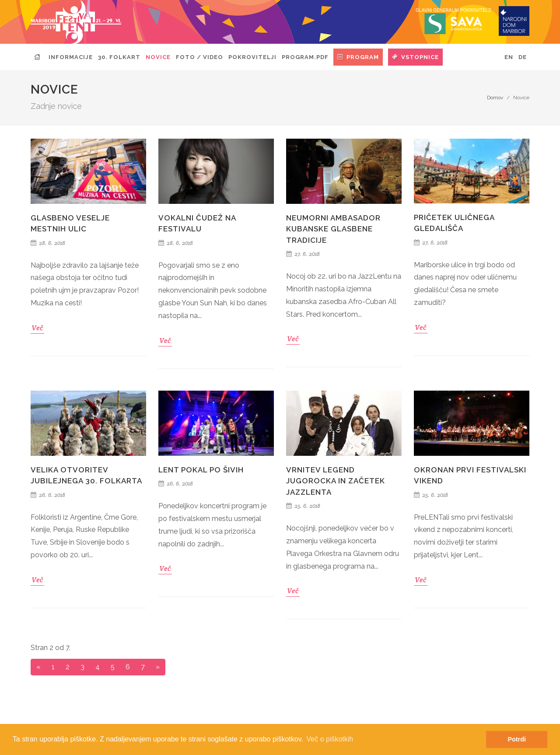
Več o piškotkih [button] (330, 739)
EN (509, 57)
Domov (495, 98)
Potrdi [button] (517, 739)
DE (523, 57)
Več (37, 328)
